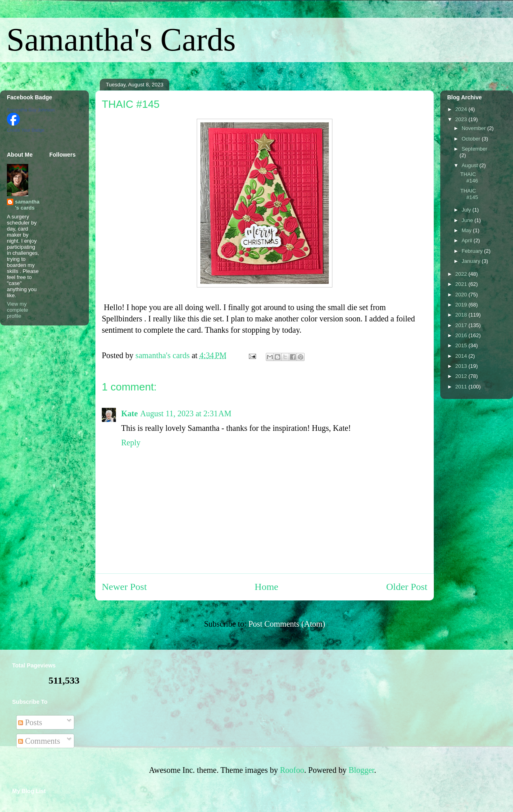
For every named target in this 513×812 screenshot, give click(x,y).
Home (266, 587)
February (473, 251)
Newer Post (124, 587)
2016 (462, 335)
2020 (462, 295)
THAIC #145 (469, 194)
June (468, 220)
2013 (462, 366)
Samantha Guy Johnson (31, 110)
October (472, 139)
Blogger (361, 770)
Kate (129, 413)
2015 (462, 345)
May (467, 230)
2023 (462, 119)
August (471, 165)
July (467, 210)
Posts (30, 722)
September (475, 149)
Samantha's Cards (121, 40)
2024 (462, 109)
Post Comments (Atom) (287, 624)
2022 (462, 274)
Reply (131, 443)
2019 (462, 305)
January (472, 261)
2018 (462, 315)
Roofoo (292, 770)
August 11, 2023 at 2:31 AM (186, 413)
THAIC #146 (469, 177)
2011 (462, 387)
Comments (39, 741)
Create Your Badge (26, 130)
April (468, 240)
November (475, 128)
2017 (462, 325)
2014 (462, 356)
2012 (462, 376)
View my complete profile (18, 310)
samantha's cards (27, 205)
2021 (462, 284)
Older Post (407, 587)
